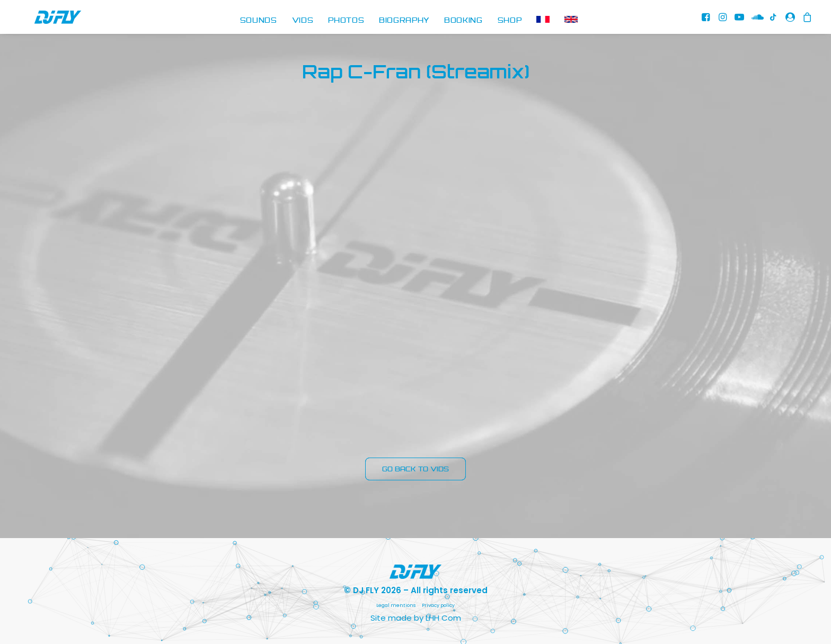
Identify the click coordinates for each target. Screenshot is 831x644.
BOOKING (463, 21)
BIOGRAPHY (404, 21)
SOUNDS (259, 21)
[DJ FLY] (42, 21)
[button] (707, 21)
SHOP (510, 21)
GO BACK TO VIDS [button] (415, 469)
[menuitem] (259, 21)
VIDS (303, 21)
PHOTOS (346, 21)
